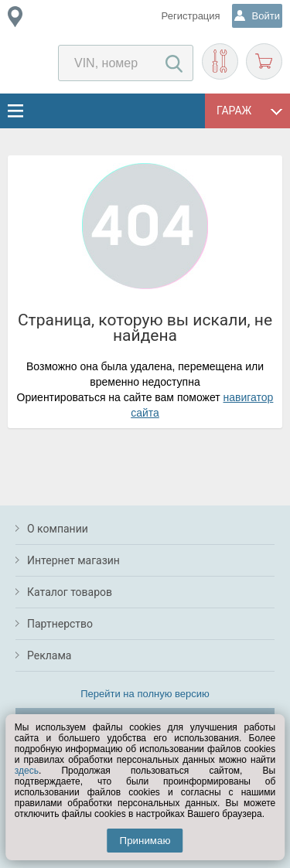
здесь (27, 771)
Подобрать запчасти (220, 61)
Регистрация (191, 16)
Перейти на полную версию (145, 694)
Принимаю (145, 841)
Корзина (264, 61)
